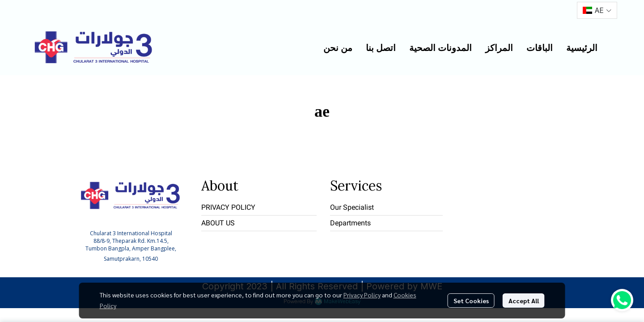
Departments (350, 223)
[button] (597, 10)
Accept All (524, 301)
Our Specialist (352, 207)
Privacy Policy (362, 295)
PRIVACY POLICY (228, 207)
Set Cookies (471, 301)
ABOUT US (218, 223)
